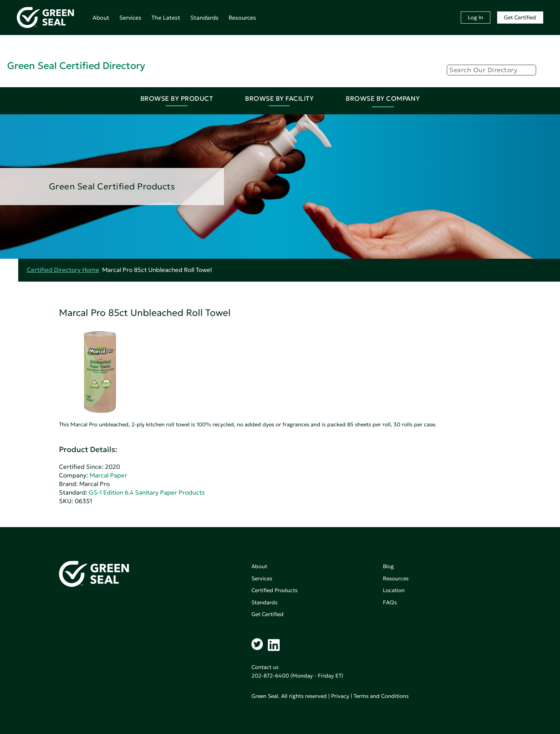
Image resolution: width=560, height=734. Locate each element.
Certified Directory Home (63, 270)
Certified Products (274, 590)
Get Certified (520, 17)
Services (130, 18)
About (101, 18)
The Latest (166, 18)
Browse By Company (383, 98)
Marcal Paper (108, 475)
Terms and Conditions (381, 696)
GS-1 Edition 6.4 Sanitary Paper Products (147, 493)
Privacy (340, 696)
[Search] (491, 70)
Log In (476, 17)
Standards (204, 18)
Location (394, 590)
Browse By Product (177, 98)
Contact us (265, 667)
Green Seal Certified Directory (76, 66)
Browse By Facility (279, 98)
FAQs (390, 602)
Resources (242, 18)
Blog (388, 566)
